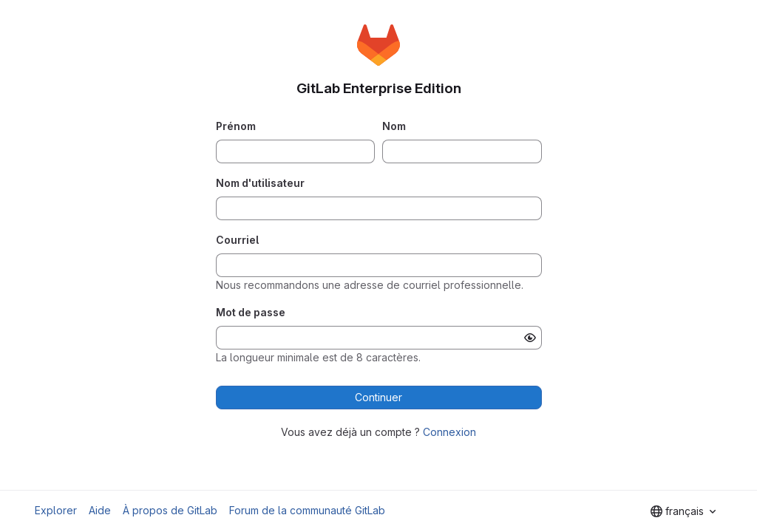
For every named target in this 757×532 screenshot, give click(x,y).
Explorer (56, 510)
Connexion (449, 432)
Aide (100, 510)
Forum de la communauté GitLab (307, 510)
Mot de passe (251, 312)
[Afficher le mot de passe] (530, 338)
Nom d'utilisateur (260, 183)
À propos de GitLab (170, 510)
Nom (394, 126)
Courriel (237, 240)
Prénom (236, 126)
